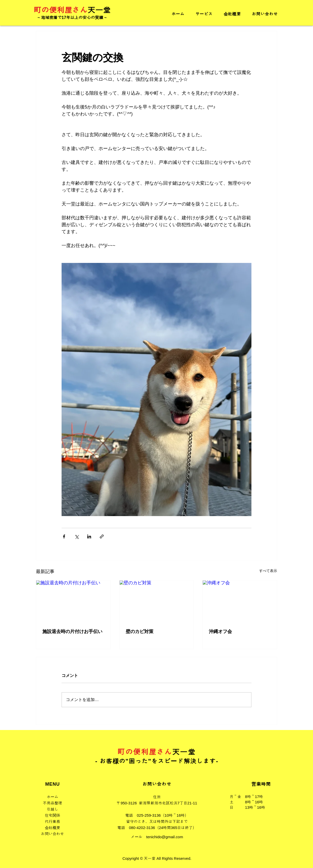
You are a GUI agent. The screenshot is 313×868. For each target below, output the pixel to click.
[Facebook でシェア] (64, 536)
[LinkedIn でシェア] (89, 536)
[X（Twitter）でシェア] (77, 536)
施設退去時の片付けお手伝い (72, 632)
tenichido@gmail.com (165, 837)
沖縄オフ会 (220, 632)
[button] (204, 14)
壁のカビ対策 (140, 632)
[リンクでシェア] (102, 536)
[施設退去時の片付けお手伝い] (73, 601)
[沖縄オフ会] (240, 601)
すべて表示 (268, 571)
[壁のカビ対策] (157, 601)
